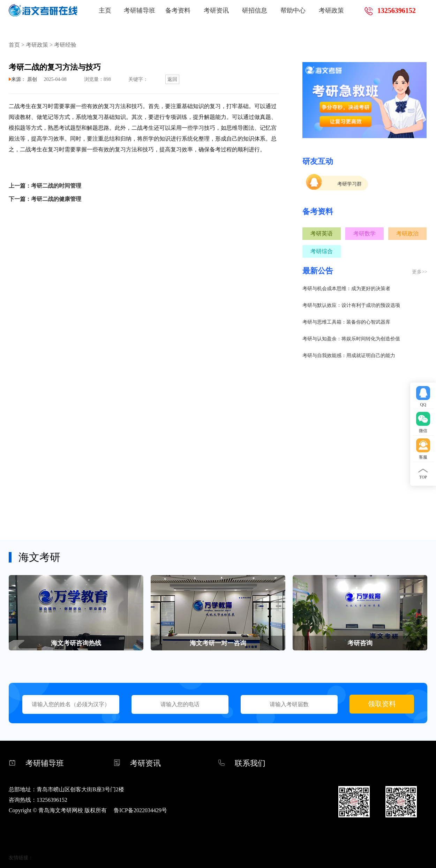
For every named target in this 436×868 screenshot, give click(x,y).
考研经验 (65, 45)
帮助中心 (293, 10)
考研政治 (407, 233)
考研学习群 (349, 184)
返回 (172, 79)
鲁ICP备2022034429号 (140, 810)
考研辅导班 (140, 10)
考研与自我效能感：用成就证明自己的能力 (349, 356)
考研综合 (322, 251)
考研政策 (331, 10)
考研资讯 (216, 10)
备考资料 (178, 10)
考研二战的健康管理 (56, 199)
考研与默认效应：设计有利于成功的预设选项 (351, 305)
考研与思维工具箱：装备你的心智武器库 (346, 322)
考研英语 (322, 233)
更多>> (420, 272)
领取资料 (382, 704)
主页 (105, 10)
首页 (14, 45)
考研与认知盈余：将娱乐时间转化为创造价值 (351, 339)
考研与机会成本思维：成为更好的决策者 (346, 289)
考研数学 (364, 233)
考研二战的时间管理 (56, 186)
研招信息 (255, 10)
